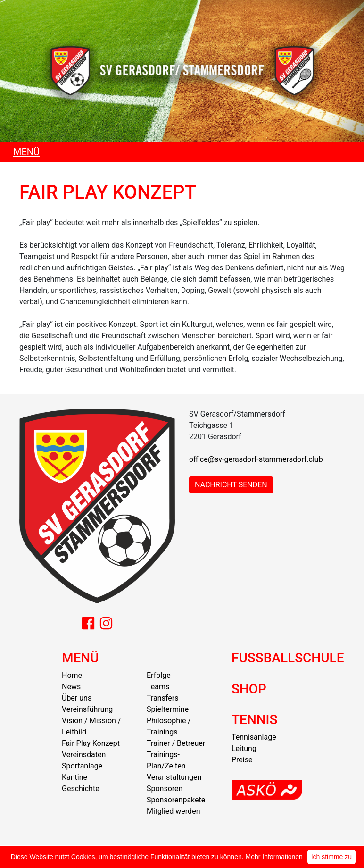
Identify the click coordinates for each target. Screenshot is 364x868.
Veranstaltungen (174, 777)
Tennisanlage (254, 737)
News (71, 687)
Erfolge (159, 675)
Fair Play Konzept (91, 743)
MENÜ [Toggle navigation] (26, 152)
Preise (242, 760)
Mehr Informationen (274, 857)
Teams (158, 687)
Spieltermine (168, 709)
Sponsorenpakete (176, 800)
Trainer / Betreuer (176, 743)
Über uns (77, 698)
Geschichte (81, 789)
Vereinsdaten (84, 755)
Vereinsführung (87, 709)
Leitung (244, 748)
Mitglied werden (173, 811)
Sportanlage (82, 766)
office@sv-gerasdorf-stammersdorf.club (256, 459)
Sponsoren (165, 789)
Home (72, 675)
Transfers (162, 698)
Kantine (74, 777)
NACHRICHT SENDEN (231, 485)
